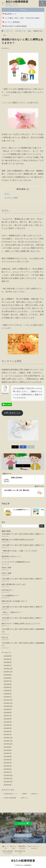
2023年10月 (8, 744)
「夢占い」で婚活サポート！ (12, 612)
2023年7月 (8, 753)
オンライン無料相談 (11, 22)
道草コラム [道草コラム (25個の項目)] (25, 798)
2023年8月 (8, 750)
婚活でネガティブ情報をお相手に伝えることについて (21, 624)
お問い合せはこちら (12, 413)
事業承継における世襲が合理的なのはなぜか (18, 540)
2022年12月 (8, 775)
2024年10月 (8, 706)
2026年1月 (8, 665)
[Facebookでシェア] (23, 447)
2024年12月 (8, 700)
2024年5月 (8, 722)
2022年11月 (8, 779)
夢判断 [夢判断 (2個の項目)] (25, 794)
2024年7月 (8, 716)
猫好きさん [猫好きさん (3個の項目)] (35, 794)
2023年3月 (8, 766)
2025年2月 (8, 694)
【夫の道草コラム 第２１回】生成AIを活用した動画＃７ (22, 618)
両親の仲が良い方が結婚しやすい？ (15, 601)
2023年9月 (8, 747)
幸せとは (5, 637)
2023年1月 (8, 772)
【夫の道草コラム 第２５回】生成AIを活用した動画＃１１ (23, 534)
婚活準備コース (9, 14)
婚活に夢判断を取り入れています (14, 584)
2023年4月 (8, 763)
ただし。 (8, 194)
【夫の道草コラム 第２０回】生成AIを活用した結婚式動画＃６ (23, 630)
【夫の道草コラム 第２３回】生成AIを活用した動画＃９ (22, 579)
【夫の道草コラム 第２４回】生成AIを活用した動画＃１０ (23, 545)
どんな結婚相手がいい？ (11, 595)
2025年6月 (8, 684)
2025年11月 (8, 672)
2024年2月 (8, 731)
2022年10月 (8, 782)
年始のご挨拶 (6, 568)
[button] (31, 447)
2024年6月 (8, 719)
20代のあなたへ (7, 590)
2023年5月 (8, 760)
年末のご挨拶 (6, 573)
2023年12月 (8, 738)
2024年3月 (8, 728)
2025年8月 (8, 678)
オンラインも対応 (11, 198)
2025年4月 (8, 691)
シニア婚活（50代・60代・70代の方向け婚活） (22, 18)
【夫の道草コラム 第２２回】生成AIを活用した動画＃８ (22, 607)
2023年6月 (8, 757)
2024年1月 (8, 734)
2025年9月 (8, 675)
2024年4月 (8, 725)
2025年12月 (8, 669)
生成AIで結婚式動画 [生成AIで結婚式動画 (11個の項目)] (10, 798)
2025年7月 (8, 681)
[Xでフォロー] (23, 466)
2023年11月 (8, 741)
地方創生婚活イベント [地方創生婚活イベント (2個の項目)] (11, 794)
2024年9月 (8, 709)
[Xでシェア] (15, 447)
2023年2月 (8, 769)
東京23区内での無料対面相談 (15, 26)
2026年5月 (8, 656)
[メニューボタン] (3, 3)
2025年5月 (8, 687)
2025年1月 (8, 697)
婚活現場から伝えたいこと (11, 556)
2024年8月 (8, 713)
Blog (5, 35)
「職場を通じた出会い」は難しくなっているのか (19, 551)
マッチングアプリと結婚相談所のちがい (16, 562)
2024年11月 (8, 703)
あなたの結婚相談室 (25, 865)
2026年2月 (8, 662)
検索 (3, 522)
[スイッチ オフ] (42, 3)
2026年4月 (8, 659)
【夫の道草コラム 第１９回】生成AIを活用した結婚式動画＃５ (23, 644)
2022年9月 (8, 785)
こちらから (23, 823)
